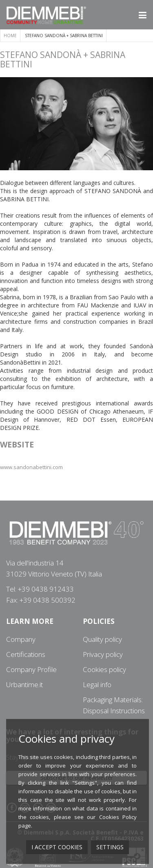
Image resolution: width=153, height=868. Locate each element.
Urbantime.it (24, 684)
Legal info (97, 684)
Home (10, 36)
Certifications (26, 654)
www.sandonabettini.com (31, 467)
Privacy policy (103, 654)
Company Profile (31, 669)
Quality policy (102, 639)
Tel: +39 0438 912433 (40, 589)
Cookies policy (104, 669)
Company (21, 639)
